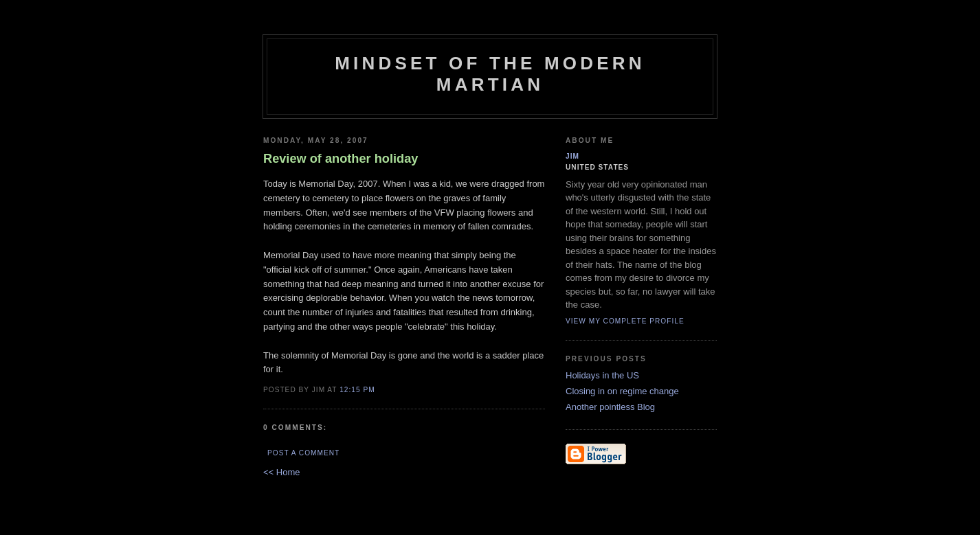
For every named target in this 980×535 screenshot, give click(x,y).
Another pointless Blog (610, 407)
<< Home (281, 472)
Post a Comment (303, 453)
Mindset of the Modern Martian (490, 74)
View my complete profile (625, 321)
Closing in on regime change (622, 391)
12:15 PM (357, 390)
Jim (572, 156)
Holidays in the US (602, 375)
